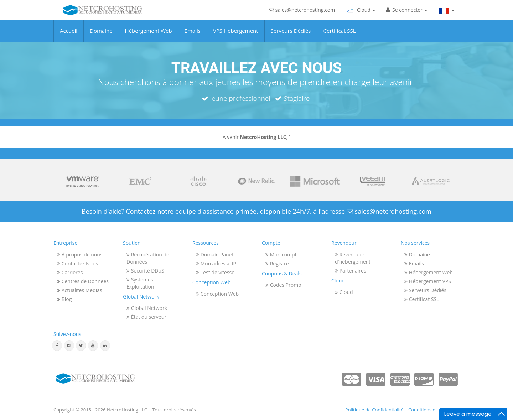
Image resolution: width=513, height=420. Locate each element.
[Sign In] (406, 16)
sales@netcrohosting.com (302, 17)
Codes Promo (283, 285)
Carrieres (70, 272)
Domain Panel (214, 255)
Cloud (344, 292)
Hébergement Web (149, 36)
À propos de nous (80, 255)
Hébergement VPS (428, 281)
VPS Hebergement (236, 36)
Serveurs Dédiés (291, 36)
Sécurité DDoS (145, 271)
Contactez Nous (77, 263)
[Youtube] (93, 346)
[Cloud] (360, 16)
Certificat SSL (340, 36)
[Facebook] (57, 346)
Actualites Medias (80, 290)
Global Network (147, 308)
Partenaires (351, 271)
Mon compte (282, 255)
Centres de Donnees (83, 281)
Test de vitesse (215, 272)
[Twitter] (81, 346)
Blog (64, 299)
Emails (193, 36)
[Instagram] (69, 346)
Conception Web (217, 294)
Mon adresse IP (216, 263)
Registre (277, 263)
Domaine (101, 36)
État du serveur (146, 317)
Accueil (69, 36)
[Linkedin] (105, 346)
